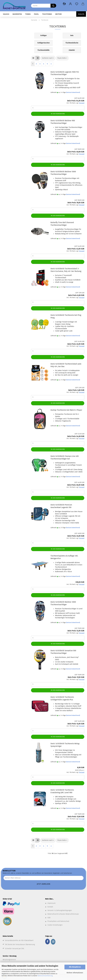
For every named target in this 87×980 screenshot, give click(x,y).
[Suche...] (53, 6)
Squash (6, 14)
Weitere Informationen (75, 973)
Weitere (59, 14)
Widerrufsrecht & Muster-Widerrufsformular (63, 914)
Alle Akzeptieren (75, 967)
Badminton (17, 14)
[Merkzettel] (77, 4)
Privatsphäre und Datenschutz (58, 921)
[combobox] (48, 58)
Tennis (28, 14)
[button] (64, 4)
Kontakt (50, 907)
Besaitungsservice (9, 960)
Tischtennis (47, 14)
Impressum (51, 903)
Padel (36, 14)
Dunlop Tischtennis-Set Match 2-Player (66, 410)
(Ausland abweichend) (73, 92)
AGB (49, 918)
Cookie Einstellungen (55, 925)
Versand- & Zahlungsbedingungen (60, 910)
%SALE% (81, 14)
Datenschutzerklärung (45, 976)
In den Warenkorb (58, 114)
